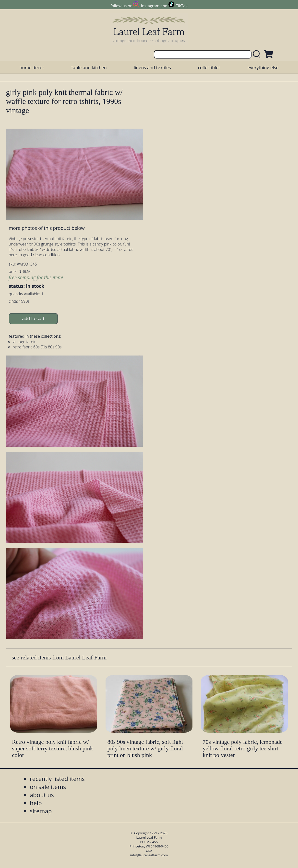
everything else (263, 67)
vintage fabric (24, 342)
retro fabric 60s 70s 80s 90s (37, 347)
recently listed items (57, 779)
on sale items (48, 787)
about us (42, 795)
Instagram (150, 6)
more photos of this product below (47, 228)
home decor (32, 67)
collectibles (209, 67)
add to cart (33, 318)
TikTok (182, 6)
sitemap (41, 811)
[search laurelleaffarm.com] (258, 54)
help (36, 803)
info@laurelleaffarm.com (149, 855)
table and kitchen (89, 67)
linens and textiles (152, 67)
